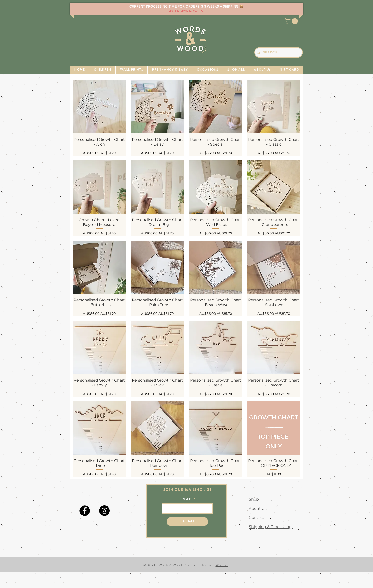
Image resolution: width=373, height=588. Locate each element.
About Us (258, 508)
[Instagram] (104, 511)
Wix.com (222, 565)
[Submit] (187, 522)
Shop (254, 499)
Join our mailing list (188, 490)
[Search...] (277, 52)
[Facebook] (85, 511)
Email (186, 500)
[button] (292, 21)
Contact (257, 518)
